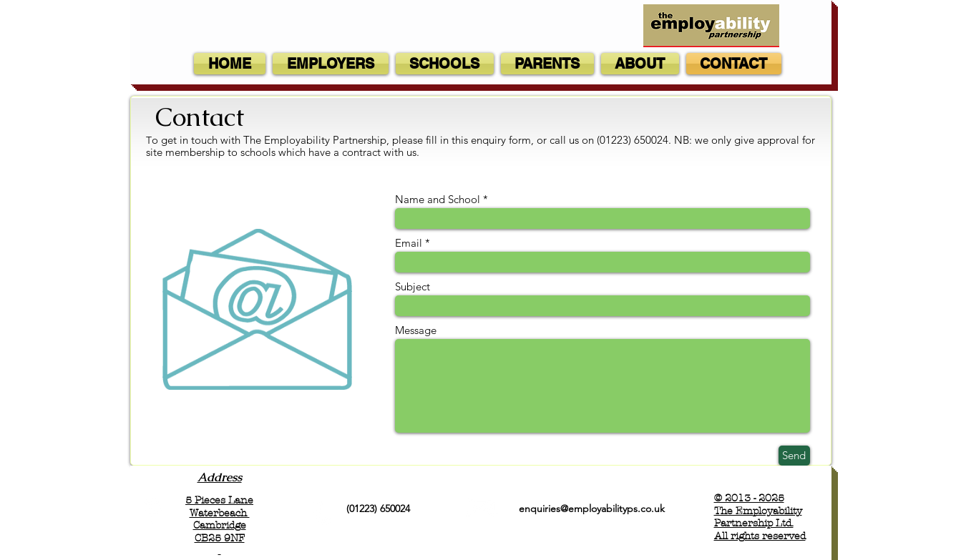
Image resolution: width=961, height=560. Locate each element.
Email (409, 243)
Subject (413, 286)
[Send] (794, 456)
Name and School (438, 199)
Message (416, 330)
